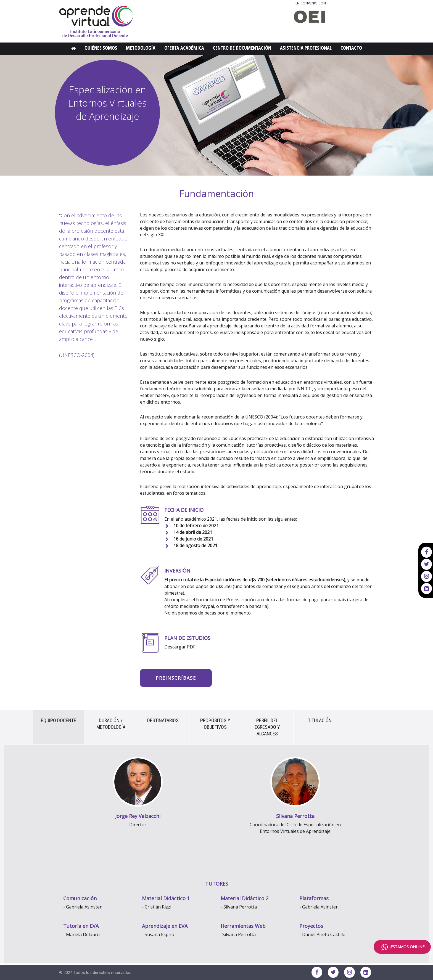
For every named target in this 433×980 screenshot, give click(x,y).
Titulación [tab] (320, 720)
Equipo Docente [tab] (59, 720)
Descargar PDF (180, 647)
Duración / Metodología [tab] (111, 724)
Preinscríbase (176, 678)
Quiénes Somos (101, 48)
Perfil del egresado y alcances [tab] (267, 727)
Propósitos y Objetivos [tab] (215, 724)
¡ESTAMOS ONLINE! (402, 947)
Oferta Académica (184, 48)
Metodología (141, 48)
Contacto (351, 48)
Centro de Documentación (242, 48)
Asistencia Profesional (306, 48)
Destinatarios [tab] (163, 720)
